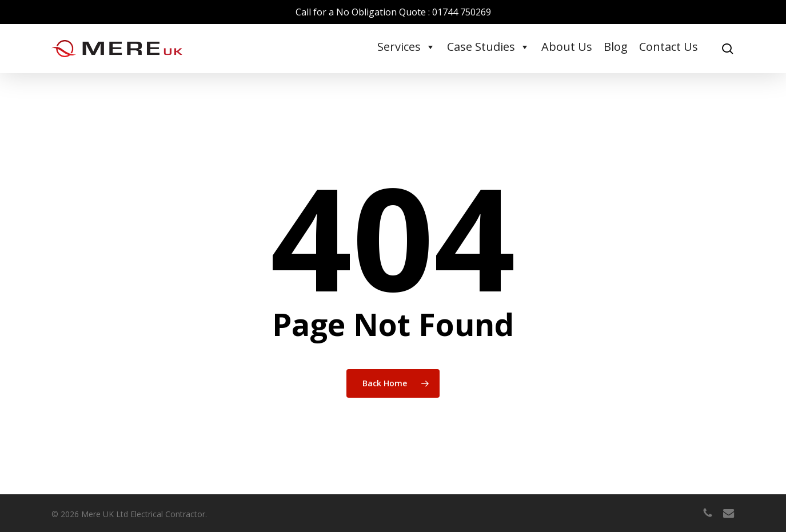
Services (406, 47)
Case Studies (488, 47)
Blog (616, 47)
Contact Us (669, 47)
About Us (567, 47)
